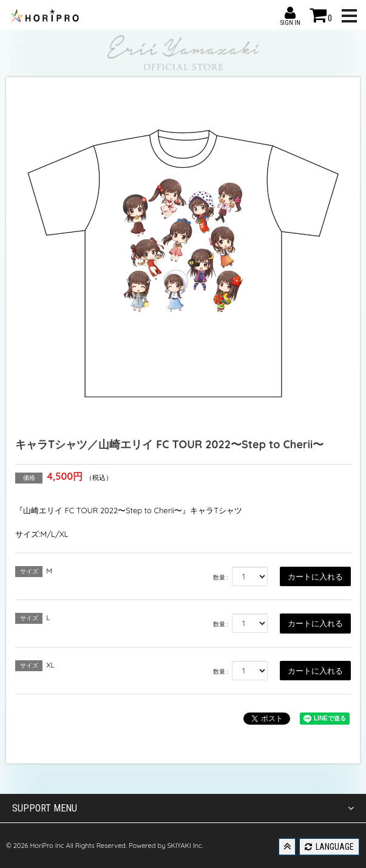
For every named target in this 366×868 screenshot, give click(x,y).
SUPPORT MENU (183, 808)
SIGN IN (290, 13)
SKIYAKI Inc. (185, 846)
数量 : (221, 577)
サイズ (29, 571)
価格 (29, 478)
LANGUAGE (329, 847)
